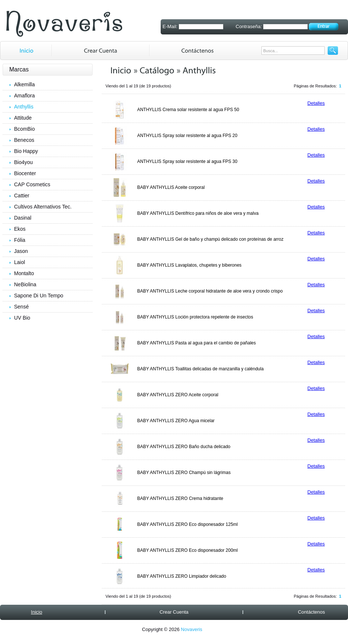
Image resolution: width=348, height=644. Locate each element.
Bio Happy (26, 151)
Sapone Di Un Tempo (39, 296)
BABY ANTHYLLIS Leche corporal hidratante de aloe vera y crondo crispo (210, 291)
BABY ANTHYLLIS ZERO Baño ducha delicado (184, 447)
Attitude (23, 118)
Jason (21, 251)
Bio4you (24, 162)
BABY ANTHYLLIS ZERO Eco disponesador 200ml (187, 550)
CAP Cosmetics (32, 184)
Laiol (20, 262)
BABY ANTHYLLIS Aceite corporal (171, 187)
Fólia (20, 240)
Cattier (22, 196)
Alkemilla (24, 84)
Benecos (24, 140)
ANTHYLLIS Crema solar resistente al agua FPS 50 (188, 110)
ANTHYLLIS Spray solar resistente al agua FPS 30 (187, 161)
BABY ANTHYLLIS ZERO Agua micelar (176, 421)
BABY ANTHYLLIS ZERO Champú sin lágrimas (184, 473)
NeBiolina (25, 284)
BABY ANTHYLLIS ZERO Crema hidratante (180, 498)
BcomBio (24, 129)
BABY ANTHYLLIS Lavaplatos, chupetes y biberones (189, 265)
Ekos (20, 229)
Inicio (37, 612)
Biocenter (25, 173)
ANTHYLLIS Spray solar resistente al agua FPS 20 (187, 136)
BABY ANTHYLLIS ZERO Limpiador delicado (182, 576)
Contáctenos (312, 612)
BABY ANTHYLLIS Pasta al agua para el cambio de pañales (196, 343)
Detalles (316, 103)
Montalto (24, 273)
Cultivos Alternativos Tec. (43, 207)
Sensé (21, 307)
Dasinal (23, 218)
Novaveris (192, 629)
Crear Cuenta (174, 612)
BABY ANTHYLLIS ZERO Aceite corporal (178, 395)
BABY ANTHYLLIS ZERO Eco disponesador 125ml (187, 524)
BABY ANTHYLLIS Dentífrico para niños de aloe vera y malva (198, 213)
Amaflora (24, 96)
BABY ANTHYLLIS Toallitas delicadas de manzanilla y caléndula (200, 369)
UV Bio (22, 318)
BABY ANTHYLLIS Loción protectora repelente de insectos (195, 317)
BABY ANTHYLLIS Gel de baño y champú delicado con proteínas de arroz (210, 239)
